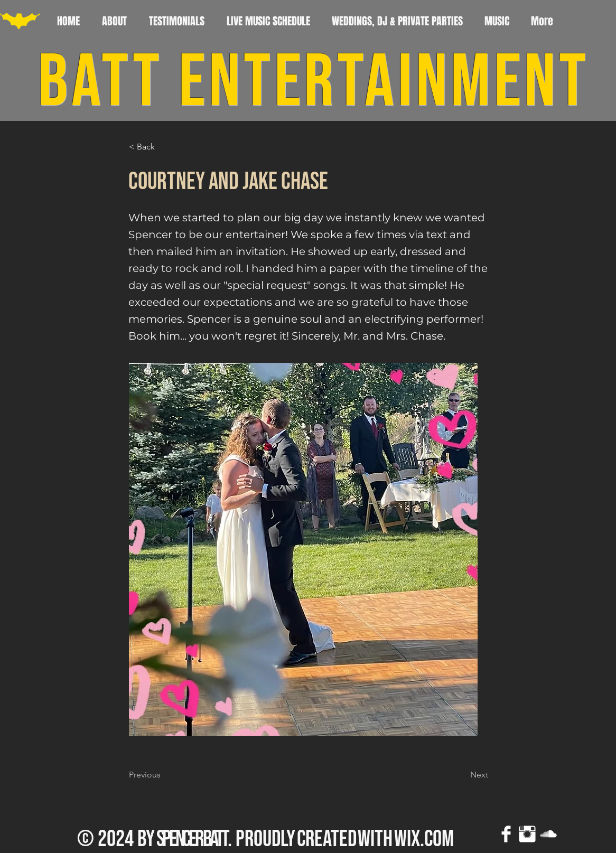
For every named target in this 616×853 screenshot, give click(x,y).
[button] (164, 147)
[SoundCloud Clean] (548, 834)
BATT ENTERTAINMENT (314, 83)
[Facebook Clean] (506, 834)
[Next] (462, 775)
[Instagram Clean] (527, 834)
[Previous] (164, 775)
